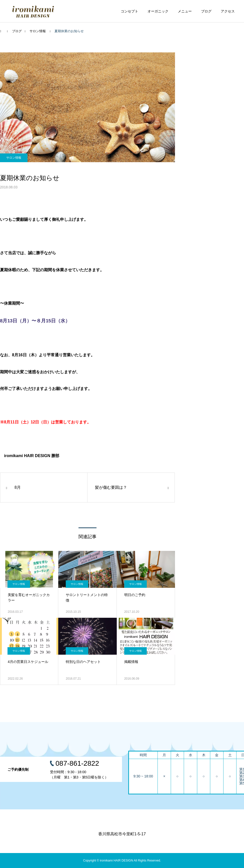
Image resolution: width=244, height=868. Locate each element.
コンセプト (129, 11)
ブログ (206, 11)
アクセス (228, 11)
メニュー (185, 11)
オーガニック (158, 11)
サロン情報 (14, 158)
